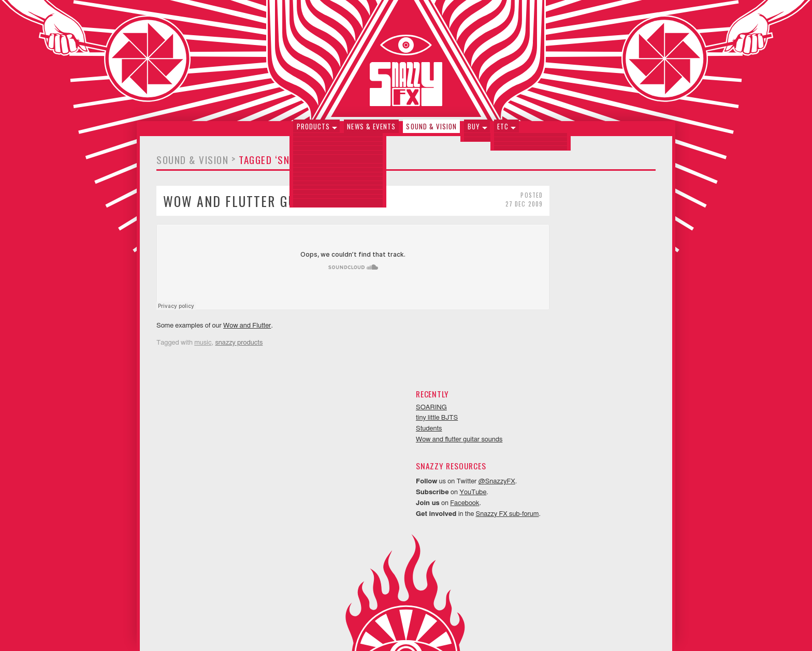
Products (315, 131)
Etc (501, 131)
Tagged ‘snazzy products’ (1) (309, 165)
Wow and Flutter (247, 330)
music (203, 348)
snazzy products (239, 348)
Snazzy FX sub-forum (614, 314)
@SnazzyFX (604, 282)
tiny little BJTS (543, 219)
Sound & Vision (431, 131)
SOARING (538, 208)
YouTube (579, 293)
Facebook (571, 304)
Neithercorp (419, 628)
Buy (473, 131)
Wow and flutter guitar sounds (268, 205)
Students (536, 230)
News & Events (372, 131)
